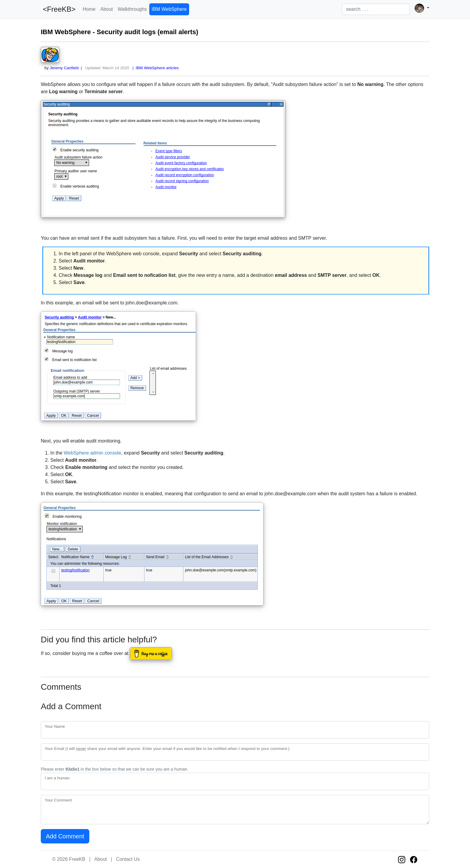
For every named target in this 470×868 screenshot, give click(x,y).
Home (89, 9)
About (107, 9)
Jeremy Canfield (64, 68)
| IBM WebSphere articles (155, 68)
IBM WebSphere (169, 9)
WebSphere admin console (92, 453)
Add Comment (65, 836)
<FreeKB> (58, 9)
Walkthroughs (132, 9)
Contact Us (128, 859)
